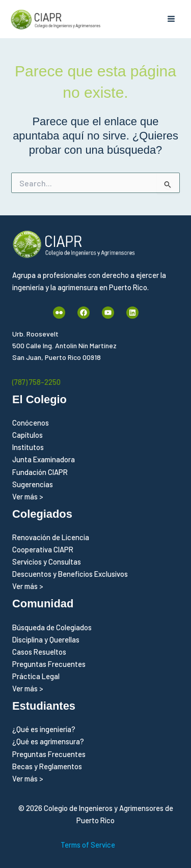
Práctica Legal (36, 676)
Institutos (28, 447)
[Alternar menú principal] (171, 19)
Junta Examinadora (44, 459)
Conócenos (31, 423)
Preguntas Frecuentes (49, 664)
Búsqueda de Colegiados (52, 627)
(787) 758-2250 (36, 382)
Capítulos (28, 435)
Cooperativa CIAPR (43, 549)
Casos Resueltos (39, 652)
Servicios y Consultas (47, 562)
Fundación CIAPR (40, 472)
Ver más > (28, 496)
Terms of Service (88, 845)
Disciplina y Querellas (46, 639)
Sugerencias (33, 484)
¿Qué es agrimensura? (48, 741)
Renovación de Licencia (51, 537)
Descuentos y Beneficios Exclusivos (70, 574)
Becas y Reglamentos (47, 766)
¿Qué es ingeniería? (44, 729)
